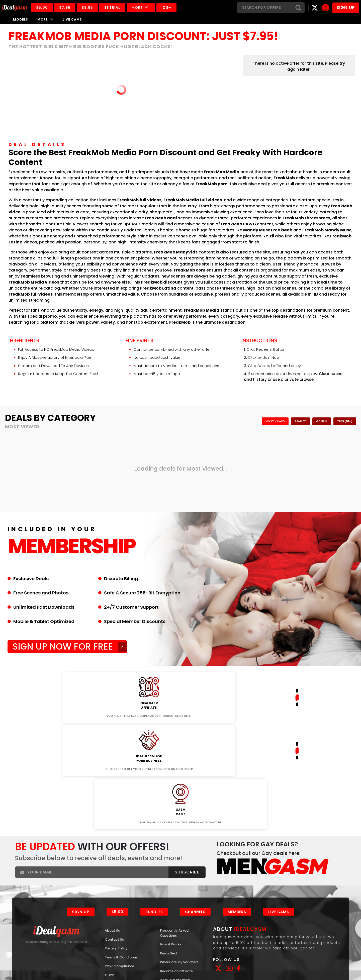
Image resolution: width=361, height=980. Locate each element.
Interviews (170, 922)
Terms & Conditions (124, 872)
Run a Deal (170, 868)
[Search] (264, 8)
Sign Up (79, 823)
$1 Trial (123, 8)
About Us (114, 843)
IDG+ (177, 8)
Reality (276, 421)
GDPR (110, 891)
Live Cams (72, 19)
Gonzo (306, 421)
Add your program (178, 902)
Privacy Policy (118, 862)
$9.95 (98, 8)
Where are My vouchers (173, 880)
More (152, 8)
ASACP (23, 959)
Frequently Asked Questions (177, 846)
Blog (164, 912)
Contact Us (116, 853)
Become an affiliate (179, 893)
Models (21, 19)
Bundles (155, 823)
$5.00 (53, 8)
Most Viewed (239, 421)
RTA (34, 959)
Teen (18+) (339, 421)
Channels (197, 823)
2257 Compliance (122, 881)
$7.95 (76, 8)
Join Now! (61, 670)
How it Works (172, 858)
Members (239, 823)
